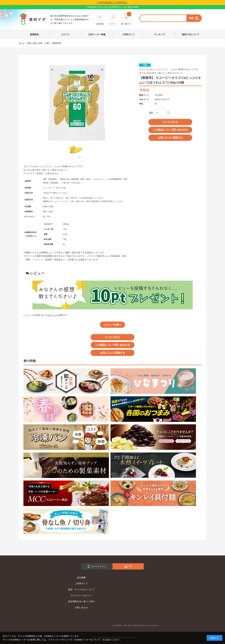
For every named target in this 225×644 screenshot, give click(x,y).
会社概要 (81, 578)
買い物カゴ (126, 19)
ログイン (113, 19)
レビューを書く (112, 325)
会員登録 (100, 19)
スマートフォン (97, 567)
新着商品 (34, 34)
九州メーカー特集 (97, 34)
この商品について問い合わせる (170, 130)
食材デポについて (191, 34)
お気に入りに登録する (170, 138)
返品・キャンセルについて (81, 589)
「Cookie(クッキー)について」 (87, 640)
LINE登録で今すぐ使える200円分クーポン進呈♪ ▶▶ (112, 7)
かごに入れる (170, 122)
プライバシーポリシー (81, 595)
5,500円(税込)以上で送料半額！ (112, 3)
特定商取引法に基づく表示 (81, 601)
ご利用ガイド (128, 34)
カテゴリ (66, 34)
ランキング (159, 34)
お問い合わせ (81, 608)
